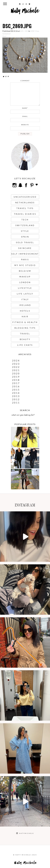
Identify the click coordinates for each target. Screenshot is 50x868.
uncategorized (25, 197)
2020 (16, 374)
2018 (16, 380)
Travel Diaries (25, 214)
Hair (25, 316)
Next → (5, 36)
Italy (25, 299)
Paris (25, 260)
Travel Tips (25, 208)
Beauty (25, 339)
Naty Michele (25, 12)
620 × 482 (24, 31)
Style (25, 231)
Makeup (25, 277)
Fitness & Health (25, 322)
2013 (16, 396)
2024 (16, 361)
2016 (16, 386)
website (25, 125)
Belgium (25, 271)
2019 (16, 377)
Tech (25, 220)
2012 (16, 399)
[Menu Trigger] (5, 4)
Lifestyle (25, 288)
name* (25, 108)
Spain (25, 237)
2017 (16, 383)
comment (25, 81)
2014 (16, 393)
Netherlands (25, 203)
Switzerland (25, 225)
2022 (16, 367)
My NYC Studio (25, 265)
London (25, 282)
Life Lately (25, 294)
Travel (25, 334)
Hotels (25, 311)
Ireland (25, 305)
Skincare (25, 248)
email (25, 116)
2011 (16, 403)
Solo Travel (25, 242)
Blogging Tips (25, 328)
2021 (16, 370)
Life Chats (25, 345)
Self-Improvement (25, 254)
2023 (16, 364)
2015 (16, 390)
